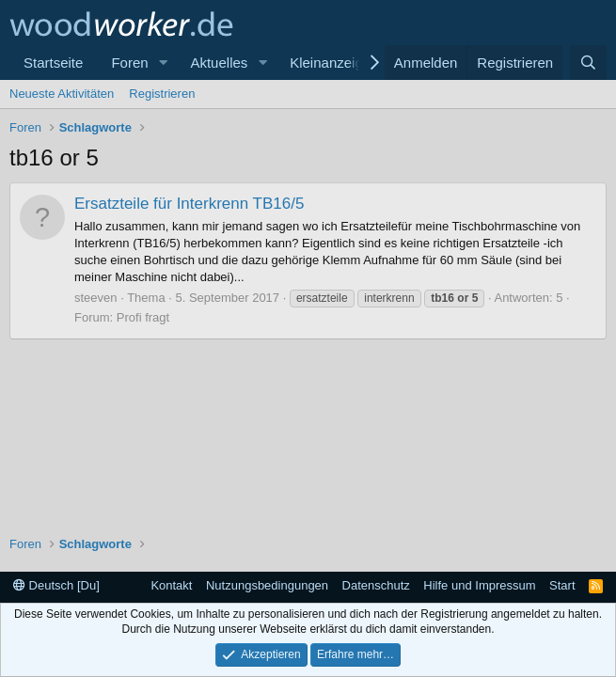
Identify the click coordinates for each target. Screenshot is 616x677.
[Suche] (588, 63)
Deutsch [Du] (56, 585)
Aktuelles (219, 63)
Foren (129, 63)
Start (562, 585)
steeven (96, 298)
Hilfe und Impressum (479, 585)
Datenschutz (376, 585)
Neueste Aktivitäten (62, 94)
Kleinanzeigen (334, 63)
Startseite (53, 63)
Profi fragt (143, 317)
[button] (163, 63)
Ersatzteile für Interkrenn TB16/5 (189, 204)
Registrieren (162, 94)
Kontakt (171, 585)
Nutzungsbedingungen (267, 585)
